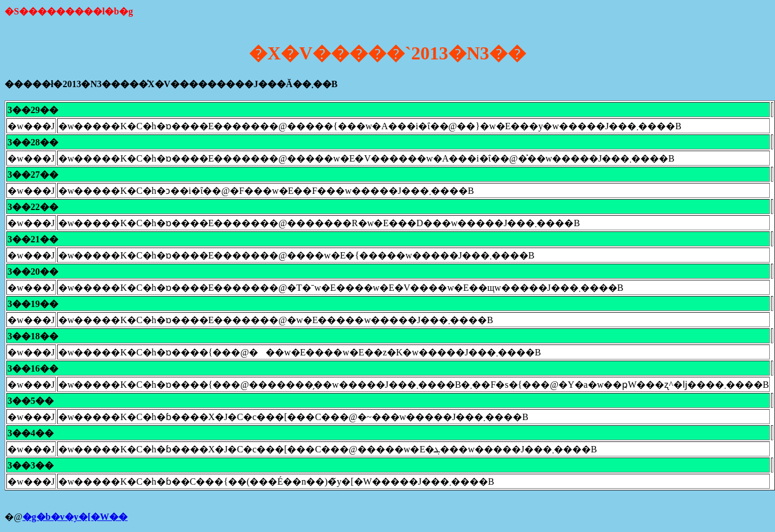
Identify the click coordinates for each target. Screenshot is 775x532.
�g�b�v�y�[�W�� (75, 517)
